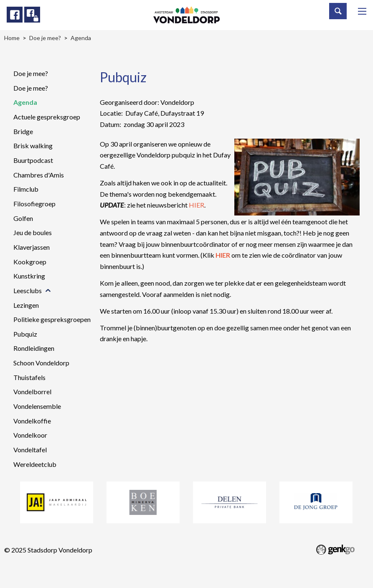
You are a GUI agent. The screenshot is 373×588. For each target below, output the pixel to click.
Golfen (23, 218)
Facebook (15, 15)
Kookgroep (30, 262)
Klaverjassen (32, 247)
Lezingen (26, 305)
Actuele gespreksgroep (47, 117)
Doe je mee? (31, 73)
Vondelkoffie (32, 421)
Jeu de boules (33, 232)
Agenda (25, 102)
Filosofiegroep (34, 204)
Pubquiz (25, 334)
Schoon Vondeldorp (41, 363)
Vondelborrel (32, 392)
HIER (197, 205)
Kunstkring (29, 276)
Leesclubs (28, 290)
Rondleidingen (34, 348)
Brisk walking (33, 146)
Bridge (23, 131)
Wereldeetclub (35, 464)
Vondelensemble (37, 406)
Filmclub (26, 189)
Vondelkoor (30, 435)
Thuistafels (29, 377)
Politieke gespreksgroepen (52, 319)
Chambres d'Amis (39, 175)
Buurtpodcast (33, 160)
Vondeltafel (30, 450)
